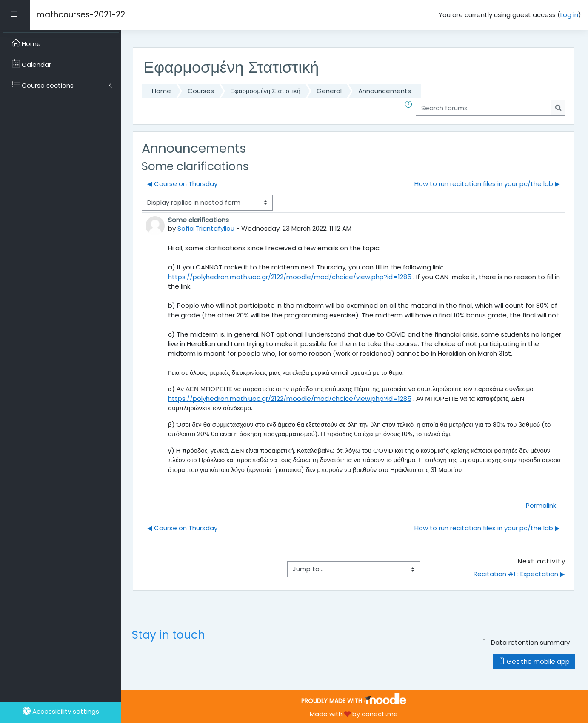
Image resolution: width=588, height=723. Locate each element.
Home (161, 91)
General (329, 91)
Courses (201, 91)
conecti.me (380, 714)
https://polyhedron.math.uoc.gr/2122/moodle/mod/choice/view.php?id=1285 (290, 277)
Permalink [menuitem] (541, 505)
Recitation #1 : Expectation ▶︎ (519, 574)
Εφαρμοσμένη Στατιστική (265, 91)
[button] (410, 108)
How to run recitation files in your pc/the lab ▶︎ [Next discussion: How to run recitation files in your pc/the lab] (487, 184)
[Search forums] (484, 108)
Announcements (385, 91)
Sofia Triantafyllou (206, 228)
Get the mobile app (534, 662)
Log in (569, 15)
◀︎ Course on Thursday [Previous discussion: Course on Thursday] (182, 184)
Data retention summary (526, 642)
